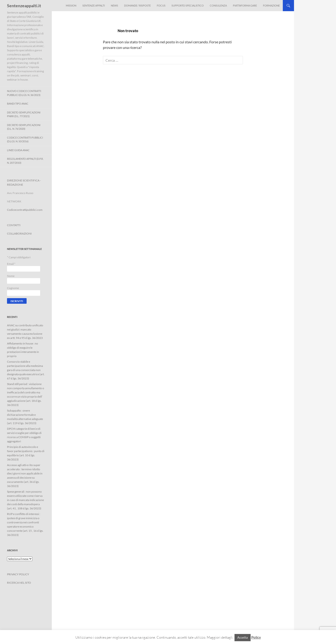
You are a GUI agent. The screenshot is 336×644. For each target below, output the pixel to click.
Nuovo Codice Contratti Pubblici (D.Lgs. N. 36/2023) (24, 93)
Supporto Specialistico (188, 5)
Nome (11, 276)
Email (11, 264)
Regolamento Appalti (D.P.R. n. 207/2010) (25, 161)
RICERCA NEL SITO (19, 583)
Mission (71, 5)
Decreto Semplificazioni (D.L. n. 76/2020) (24, 127)
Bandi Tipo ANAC (18, 104)
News (114, 5)
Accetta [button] (243, 637)
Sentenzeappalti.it (24, 6)
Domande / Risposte (137, 5)
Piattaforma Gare (245, 5)
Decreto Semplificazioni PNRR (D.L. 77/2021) (24, 114)
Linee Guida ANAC (18, 150)
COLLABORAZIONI (19, 233)
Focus (161, 5)
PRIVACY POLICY (18, 574)
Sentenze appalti (94, 5)
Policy (256, 637)
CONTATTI (14, 225)
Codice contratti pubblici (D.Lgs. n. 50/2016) (25, 140)
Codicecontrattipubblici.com (25, 210)
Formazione (271, 5)
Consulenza (218, 5)
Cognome (13, 288)
